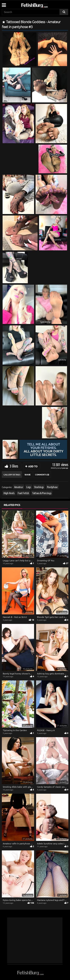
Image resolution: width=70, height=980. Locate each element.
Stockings (39, 487)
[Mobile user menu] (4, 4)
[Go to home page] (41, 5)
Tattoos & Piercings (42, 493)
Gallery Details (12, 474)
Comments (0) (42, 474)
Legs (29, 487)
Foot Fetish (23, 493)
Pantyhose (52, 487)
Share (28, 474)
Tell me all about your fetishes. (43, 449)
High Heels (9, 493)
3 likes (14, 466)
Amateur (19, 487)
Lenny (59, 468)
